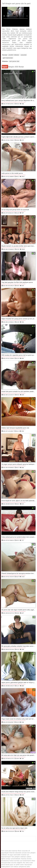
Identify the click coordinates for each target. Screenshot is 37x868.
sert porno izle (14, 61)
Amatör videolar (14, 55)
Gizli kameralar (8, 58)
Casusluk (24, 55)
